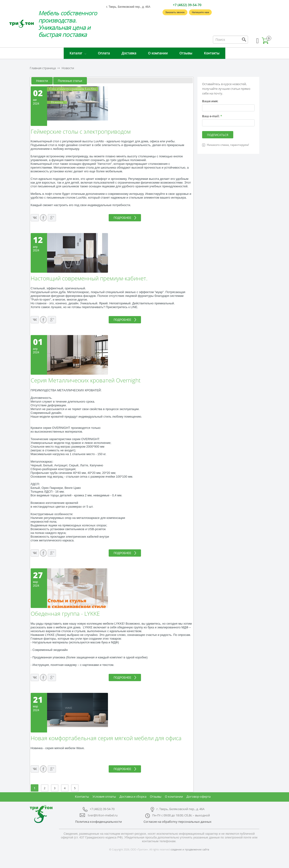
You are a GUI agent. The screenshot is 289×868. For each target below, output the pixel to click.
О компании (158, 53)
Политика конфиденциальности (98, 822)
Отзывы (186, 53)
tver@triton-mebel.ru (103, 815)
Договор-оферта (198, 796)
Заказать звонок (175, 12)
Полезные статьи (70, 81)
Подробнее (122, 218)
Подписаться (218, 135)
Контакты (212, 53)
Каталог (76, 53)
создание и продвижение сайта (190, 849)
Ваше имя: (210, 101)
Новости (68, 68)
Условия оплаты (104, 796)
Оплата (104, 53)
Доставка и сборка (133, 796)
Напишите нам (200, 12)
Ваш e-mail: (212, 116)
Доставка (129, 53)
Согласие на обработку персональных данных (178, 822)
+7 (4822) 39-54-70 (187, 5)
